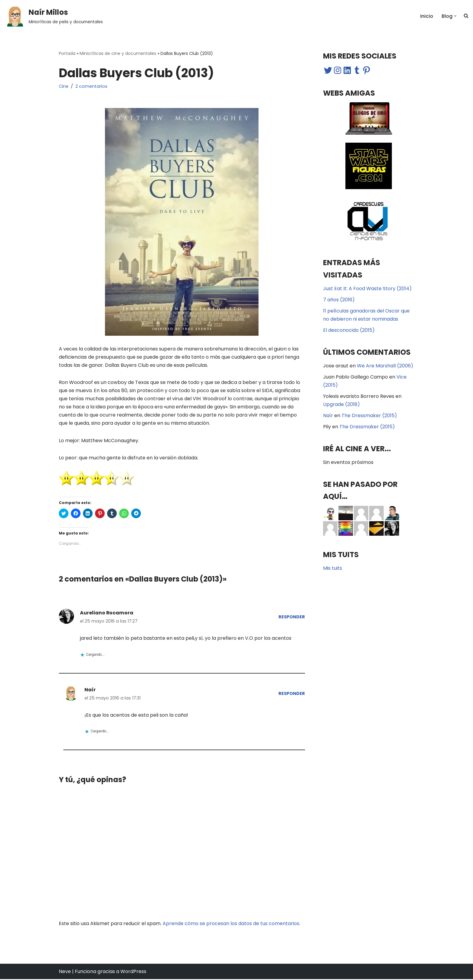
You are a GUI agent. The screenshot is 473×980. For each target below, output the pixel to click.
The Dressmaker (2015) (369, 416)
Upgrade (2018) (341, 405)
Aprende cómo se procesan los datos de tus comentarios (231, 924)
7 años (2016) (339, 300)
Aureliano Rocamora (107, 613)
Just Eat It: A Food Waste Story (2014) (367, 289)
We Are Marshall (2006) (385, 366)
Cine (64, 86)
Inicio (427, 16)
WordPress (133, 972)
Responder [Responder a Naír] (292, 694)
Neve (65, 972)
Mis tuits (333, 569)
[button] (15, 16)
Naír (90, 690)
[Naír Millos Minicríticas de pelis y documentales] (54, 16)
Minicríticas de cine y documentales (118, 53)
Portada (67, 53)
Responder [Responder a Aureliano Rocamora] (292, 617)
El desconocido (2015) (349, 330)
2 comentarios (91, 86)
